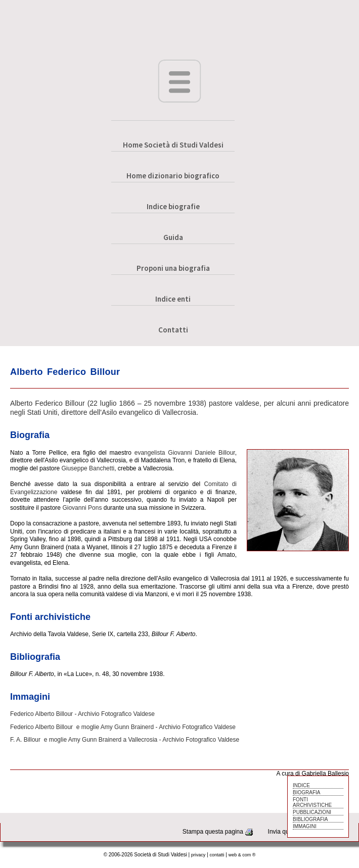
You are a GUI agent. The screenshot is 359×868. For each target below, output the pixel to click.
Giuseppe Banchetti (88, 468)
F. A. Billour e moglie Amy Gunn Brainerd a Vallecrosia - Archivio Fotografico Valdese (125, 740)
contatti (217, 855)
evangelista (150, 453)
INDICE (301, 785)
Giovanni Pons (82, 508)
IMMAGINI (305, 826)
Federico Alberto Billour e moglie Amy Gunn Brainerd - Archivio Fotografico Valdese (123, 727)
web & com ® (242, 855)
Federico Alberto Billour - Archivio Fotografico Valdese (82, 714)
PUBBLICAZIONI (312, 812)
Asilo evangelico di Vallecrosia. (150, 412)
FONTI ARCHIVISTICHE (312, 802)
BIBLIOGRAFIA (310, 819)
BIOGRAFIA (306, 792)
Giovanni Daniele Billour (201, 453)
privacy (198, 855)
